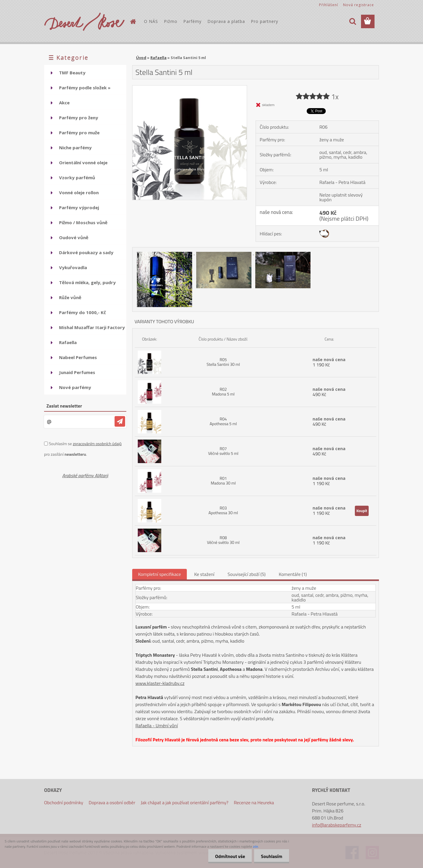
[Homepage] (133, 21)
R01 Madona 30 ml (223, 481)
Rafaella (158, 58)
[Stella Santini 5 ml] (190, 88)
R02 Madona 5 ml (223, 392)
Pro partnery (265, 21)
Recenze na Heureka (254, 802)
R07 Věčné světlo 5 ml (223, 451)
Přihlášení (329, 5)
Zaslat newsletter (64, 406)
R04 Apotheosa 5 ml (223, 421)
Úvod (141, 58)
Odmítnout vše (229, 856)
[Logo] (84, 22)
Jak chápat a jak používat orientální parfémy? (184, 802)
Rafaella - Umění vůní (157, 725)
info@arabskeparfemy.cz (337, 825)
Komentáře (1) (293, 574)
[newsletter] (120, 421)
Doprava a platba (226, 21)
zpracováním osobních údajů (97, 444)
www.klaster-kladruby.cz (160, 683)
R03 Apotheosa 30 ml (223, 510)
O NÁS (151, 21)
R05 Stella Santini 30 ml (223, 362)
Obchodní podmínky (64, 802)
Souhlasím (271, 856)
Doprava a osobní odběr (112, 802)
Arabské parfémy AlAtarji (85, 475)
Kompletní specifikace (160, 574)
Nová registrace (359, 5)
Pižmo (171, 21)
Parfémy (192, 21)
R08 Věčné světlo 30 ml (223, 540)
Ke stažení (204, 574)
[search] (352, 21)
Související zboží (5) (247, 574)
